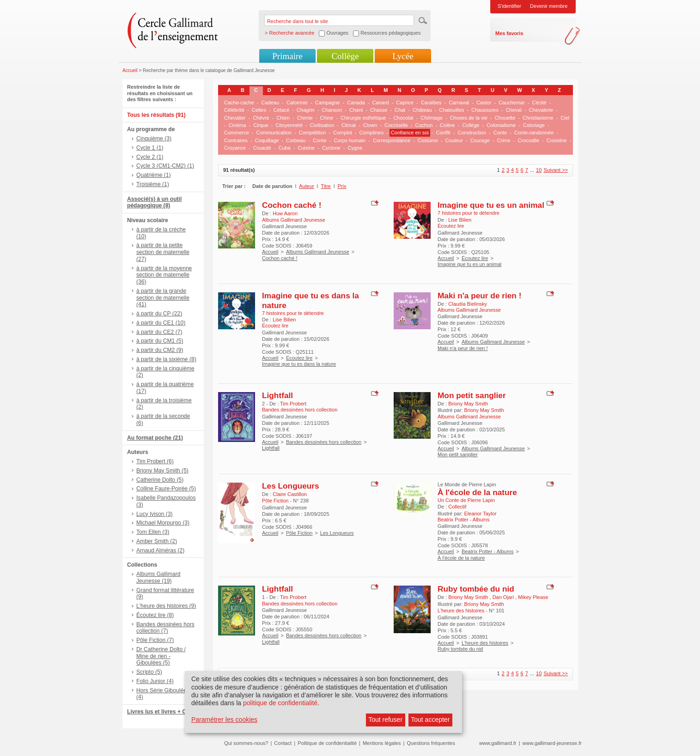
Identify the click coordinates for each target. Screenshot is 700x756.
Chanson (332, 110)
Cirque (261, 125)
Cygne (355, 148)
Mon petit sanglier (472, 395)
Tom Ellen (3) (153, 532)
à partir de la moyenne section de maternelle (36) (164, 275)
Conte (500, 133)
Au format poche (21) (155, 438)
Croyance (235, 148)
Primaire (287, 56)
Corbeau (296, 140)
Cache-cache (239, 103)
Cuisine (307, 148)
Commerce (237, 133)
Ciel (565, 118)
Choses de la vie (469, 118)
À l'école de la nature (477, 492)
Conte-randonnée (534, 133)
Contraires (236, 140)
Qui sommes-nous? (246, 743)
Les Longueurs (291, 486)
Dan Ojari (504, 597)
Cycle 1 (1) (150, 148)
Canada (356, 103)
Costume (428, 140)
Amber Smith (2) (157, 541)
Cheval (514, 110)
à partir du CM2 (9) (160, 350)
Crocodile (529, 140)
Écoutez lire (475, 258)
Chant (356, 110)
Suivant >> (556, 170)
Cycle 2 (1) (150, 157)
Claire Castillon (290, 494)
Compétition (313, 133)
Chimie (305, 118)
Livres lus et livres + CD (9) (163, 712)
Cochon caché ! (292, 205)
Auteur (306, 186)
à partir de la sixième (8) (166, 359)
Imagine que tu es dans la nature (299, 364)
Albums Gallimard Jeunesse (318, 252)
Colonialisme (501, 125)
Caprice (405, 103)
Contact (283, 743)
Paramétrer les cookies (224, 720)
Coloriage (534, 125)
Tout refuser (385, 720)
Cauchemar (512, 103)
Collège (345, 56)
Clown (370, 125)
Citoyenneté (289, 125)
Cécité (539, 103)
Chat (400, 110)
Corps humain (350, 140)
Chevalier (235, 118)
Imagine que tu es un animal (491, 205)
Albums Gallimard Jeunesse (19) (158, 578)
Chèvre (261, 118)
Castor (484, 103)
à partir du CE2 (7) (159, 332)
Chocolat (403, 118)
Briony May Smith (468, 404)
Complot (343, 133)
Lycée (403, 56)
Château (422, 110)
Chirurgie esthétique (363, 118)
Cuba (285, 148)
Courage (480, 140)
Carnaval (459, 103)
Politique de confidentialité (327, 743)
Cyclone (331, 148)
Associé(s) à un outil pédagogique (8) (154, 203)
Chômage (432, 118)
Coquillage (267, 140)
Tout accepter (430, 720)
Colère (447, 125)
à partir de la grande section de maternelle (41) (163, 298)
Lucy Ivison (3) (155, 514)
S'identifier (509, 6)
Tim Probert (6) (155, 461)
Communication (274, 133)
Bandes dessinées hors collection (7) (165, 628)
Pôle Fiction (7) (155, 640)
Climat (349, 125)
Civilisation (322, 125)
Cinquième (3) (154, 139)
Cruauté (262, 148)
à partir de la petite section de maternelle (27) (163, 252)
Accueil (130, 70)
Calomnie (297, 103)
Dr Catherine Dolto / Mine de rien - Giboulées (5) (161, 656)
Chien (283, 118)
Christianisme (538, 118)
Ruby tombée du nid (476, 589)
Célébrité (234, 110)
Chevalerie (541, 110)
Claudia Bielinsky (468, 304)
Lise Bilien (460, 220)
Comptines (372, 133)
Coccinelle (396, 125)
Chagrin (306, 110)
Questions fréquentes (431, 743)
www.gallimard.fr (498, 743)
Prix (342, 186)
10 (539, 170)
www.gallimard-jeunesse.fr (552, 743)
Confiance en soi (410, 133)
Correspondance (392, 140)
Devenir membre (549, 6)
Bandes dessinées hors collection (324, 442)
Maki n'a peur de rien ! (479, 296)
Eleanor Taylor (480, 514)
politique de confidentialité (280, 703)
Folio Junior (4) (155, 681)
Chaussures (485, 110)
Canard (381, 103)
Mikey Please (533, 597)
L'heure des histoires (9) (166, 606)
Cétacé (282, 110)
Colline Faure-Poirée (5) (166, 489)
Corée (320, 140)
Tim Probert (293, 404)
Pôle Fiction (299, 533)
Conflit (443, 133)
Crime (504, 140)
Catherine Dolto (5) (160, 480)
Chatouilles (451, 110)
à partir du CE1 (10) (161, 323)
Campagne (328, 103)
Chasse (379, 110)
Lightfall (277, 395)
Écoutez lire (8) (155, 615)
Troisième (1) (153, 184)
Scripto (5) (149, 672)
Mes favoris (509, 33)
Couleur (454, 140)
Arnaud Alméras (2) (160, 550)
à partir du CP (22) (159, 314)
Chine (327, 118)
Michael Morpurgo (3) (163, 523)
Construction (472, 133)
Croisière (557, 140)
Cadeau (271, 103)
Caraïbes (431, 103)
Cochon (424, 125)
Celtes (259, 110)
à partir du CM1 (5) (160, 341)
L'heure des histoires (485, 643)
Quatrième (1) (154, 175)
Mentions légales (382, 743)
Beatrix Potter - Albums (488, 551)
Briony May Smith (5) (162, 471)
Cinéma (237, 125)
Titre (326, 186)
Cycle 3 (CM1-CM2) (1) (165, 166)
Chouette (505, 118)
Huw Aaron (285, 213)
